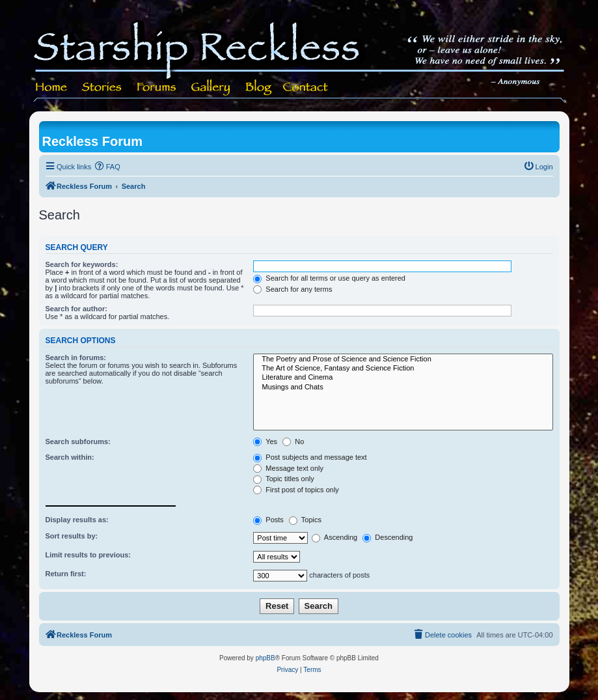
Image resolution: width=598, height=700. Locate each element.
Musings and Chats (403, 387)
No (293, 441)
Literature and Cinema (403, 378)
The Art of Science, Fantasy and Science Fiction (403, 369)
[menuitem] (107, 167)
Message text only (288, 468)
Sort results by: (72, 536)
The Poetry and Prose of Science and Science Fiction (403, 359)
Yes (265, 441)
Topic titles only (283, 479)
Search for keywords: (82, 264)
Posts (268, 520)
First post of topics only (296, 490)
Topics (305, 520)
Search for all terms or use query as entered (329, 278)
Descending (387, 537)
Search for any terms (292, 289)
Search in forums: (76, 357)
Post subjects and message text (310, 457)
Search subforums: (78, 441)
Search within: (70, 457)
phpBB (265, 658)
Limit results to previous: (88, 555)
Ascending (334, 537)
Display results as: (77, 520)
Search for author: (76, 309)
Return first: (66, 574)
